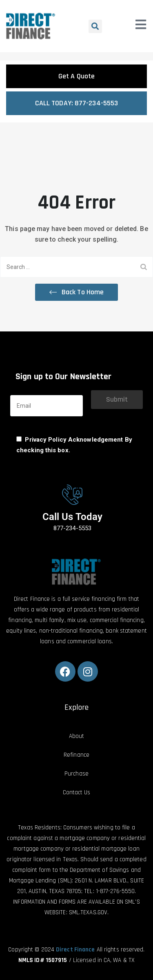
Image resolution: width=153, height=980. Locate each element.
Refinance (76, 755)
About (77, 736)
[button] (95, 26)
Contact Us (77, 792)
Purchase (76, 774)
